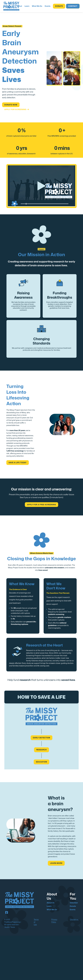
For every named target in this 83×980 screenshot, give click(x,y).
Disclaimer (74, 919)
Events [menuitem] (73, 910)
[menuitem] (19, 6)
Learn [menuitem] (49, 906)
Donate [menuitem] (73, 906)
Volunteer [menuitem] (74, 903)
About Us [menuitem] (51, 903)
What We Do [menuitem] (52, 910)
